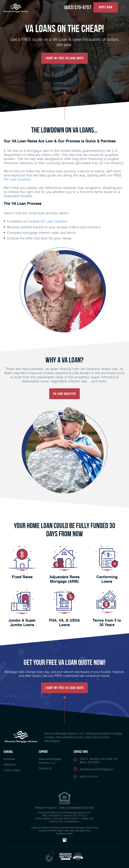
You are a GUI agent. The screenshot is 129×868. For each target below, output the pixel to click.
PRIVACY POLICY (46, 808)
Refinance (10, 765)
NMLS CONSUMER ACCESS (77, 808)
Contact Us (45, 768)
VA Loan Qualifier (54, 221)
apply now (106, 7)
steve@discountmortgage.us (97, 769)
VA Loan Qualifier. (18, 179)
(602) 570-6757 (78, 7)
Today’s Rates (12, 770)
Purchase (9, 759)
